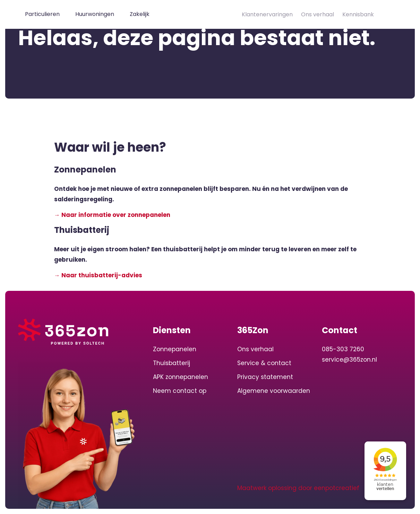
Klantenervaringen (267, 14)
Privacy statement (265, 377)
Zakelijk (140, 14)
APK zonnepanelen (181, 377)
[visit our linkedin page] (160, 488)
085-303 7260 (343, 349)
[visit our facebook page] (186, 488)
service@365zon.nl (349, 360)
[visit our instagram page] (174, 488)
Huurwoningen (95, 14)
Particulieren (42, 14)
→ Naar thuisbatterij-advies (98, 275)
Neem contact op (180, 391)
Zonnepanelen (175, 349)
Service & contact (264, 363)
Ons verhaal (318, 14)
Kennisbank (358, 14)
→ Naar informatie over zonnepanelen (112, 215)
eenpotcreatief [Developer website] (337, 488)
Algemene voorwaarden (274, 391)
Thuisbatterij (172, 363)
